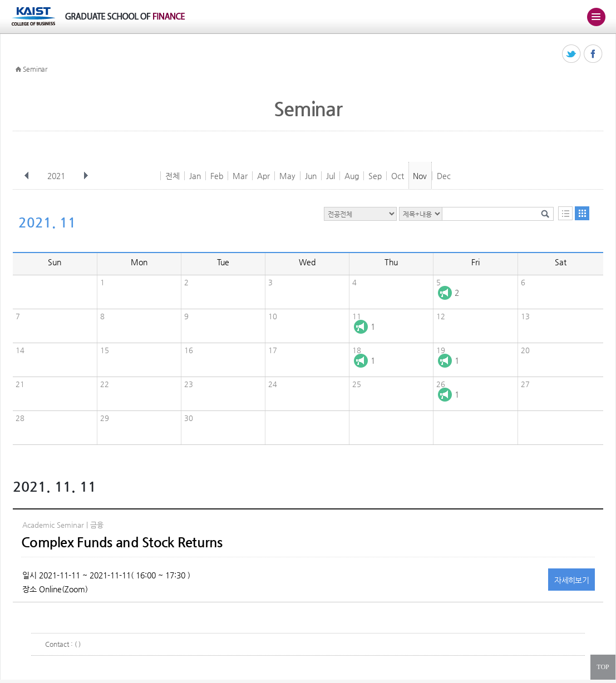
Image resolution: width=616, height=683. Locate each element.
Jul (331, 176)
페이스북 (593, 54)
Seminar (35, 69)
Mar (240, 176)
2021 (57, 176)
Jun (311, 176)
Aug (352, 176)
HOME (18, 70)
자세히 (571, 580)
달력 (582, 213)
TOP (603, 667)
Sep (375, 176)
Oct (398, 176)
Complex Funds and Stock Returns (122, 542)
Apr (263, 176)
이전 (27, 176)
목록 (565, 213)
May (287, 176)
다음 (86, 176)
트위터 (572, 54)
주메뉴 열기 (596, 17)
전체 (173, 176)
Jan (195, 176)
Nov (420, 176)
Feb (217, 176)
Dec (444, 176)
